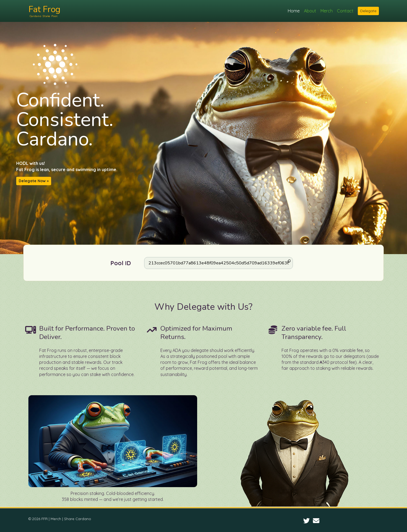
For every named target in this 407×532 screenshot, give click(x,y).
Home (294, 11)
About (310, 11)
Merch (327, 11)
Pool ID (121, 263)
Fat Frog (65, 11)
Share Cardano (78, 519)
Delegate (368, 11)
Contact (346, 11)
